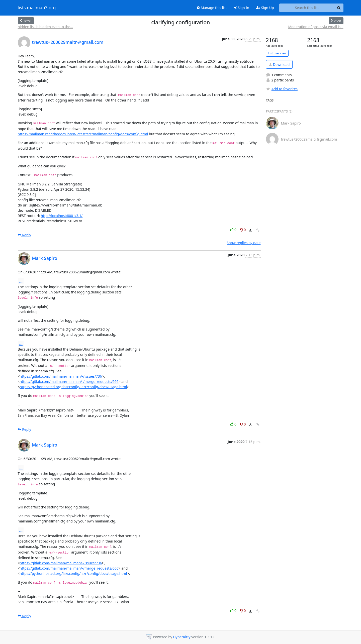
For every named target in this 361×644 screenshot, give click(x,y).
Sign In (242, 8)
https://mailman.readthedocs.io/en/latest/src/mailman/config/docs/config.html (83, 134)
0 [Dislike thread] (243, 230)
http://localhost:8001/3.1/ (62, 216)
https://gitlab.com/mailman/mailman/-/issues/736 (61, 376)
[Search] (339, 8)
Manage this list (212, 8)
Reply (25, 235)
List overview (277, 53)
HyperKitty (182, 637)
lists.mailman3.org (37, 8)
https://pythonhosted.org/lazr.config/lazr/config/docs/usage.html (73, 387)
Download (279, 65)
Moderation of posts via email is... (316, 27)
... (21, 281)
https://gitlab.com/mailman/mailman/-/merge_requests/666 (69, 382)
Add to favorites (282, 89)
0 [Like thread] (234, 230)
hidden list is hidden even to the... (46, 27)
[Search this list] (307, 8)
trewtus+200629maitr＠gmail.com (68, 42)
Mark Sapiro (45, 258)
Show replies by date (244, 243)
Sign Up (265, 8)
